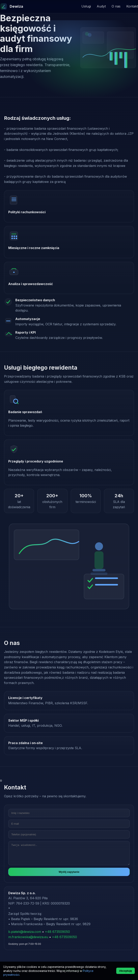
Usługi (86, 6)
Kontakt (132, 6)
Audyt (101, 6)
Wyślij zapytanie (69, 872)
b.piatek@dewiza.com (25, 932)
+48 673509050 (57, 932)
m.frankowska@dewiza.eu (28, 937)
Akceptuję (126, 971)
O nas (116, 6)
